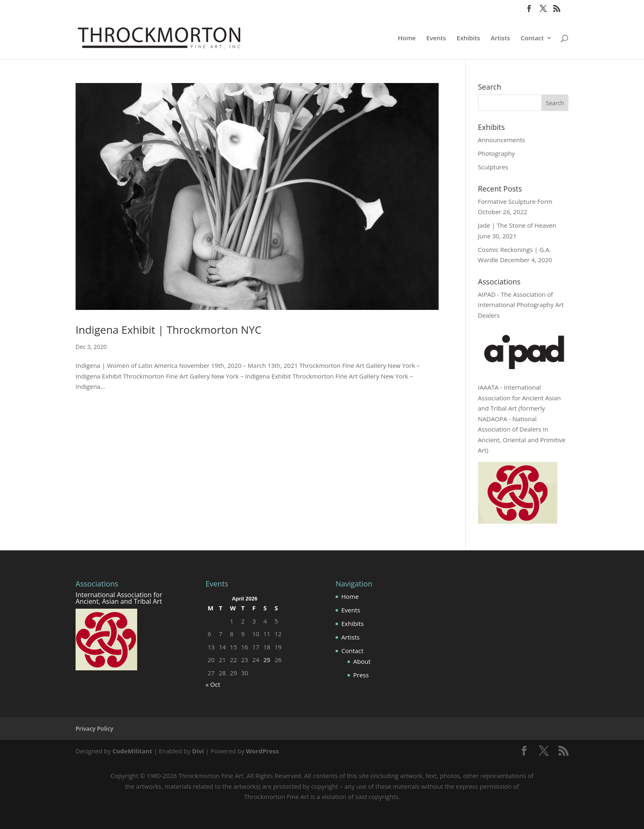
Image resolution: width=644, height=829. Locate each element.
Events (436, 38)
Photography (497, 153)
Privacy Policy (94, 729)
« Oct (213, 684)
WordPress (262, 751)
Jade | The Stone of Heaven (517, 225)
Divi (198, 751)
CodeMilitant (132, 751)
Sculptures (493, 167)
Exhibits (468, 38)
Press (361, 675)
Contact (532, 38)
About (362, 661)
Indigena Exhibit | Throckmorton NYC (169, 330)
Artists (500, 38)
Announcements (502, 140)
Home (407, 38)
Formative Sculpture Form (515, 201)
